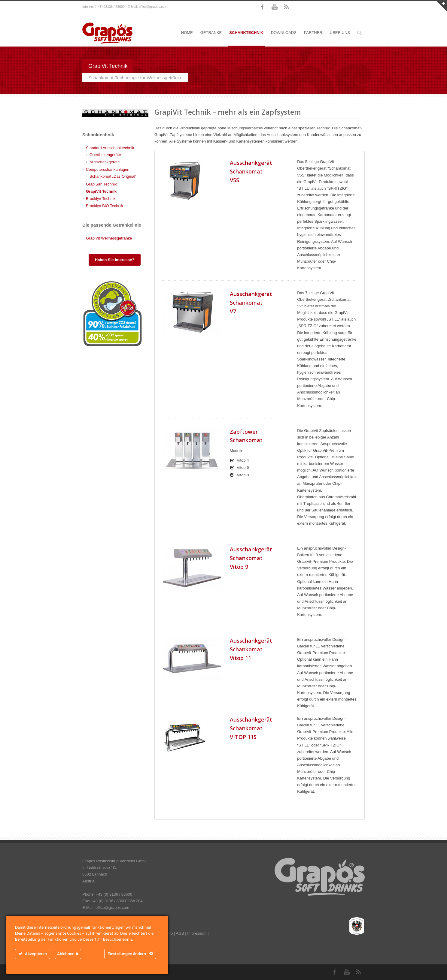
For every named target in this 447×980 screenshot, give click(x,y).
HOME (187, 33)
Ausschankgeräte (105, 162)
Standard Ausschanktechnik (110, 148)
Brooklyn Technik (101, 199)
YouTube (275, 7)
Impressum (197, 933)
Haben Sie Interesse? (115, 260)
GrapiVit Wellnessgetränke (109, 238)
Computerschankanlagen (108, 169)
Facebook (263, 7)
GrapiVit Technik (101, 191)
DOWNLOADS (284, 33)
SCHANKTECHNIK (246, 33)
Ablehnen (68, 954)
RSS (287, 7)
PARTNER (313, 33)
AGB (180, 933)
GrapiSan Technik (101, 184)
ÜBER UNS (340, 33)
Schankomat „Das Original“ (113, 176)
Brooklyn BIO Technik (105, 206)
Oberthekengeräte (105, 155)
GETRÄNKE (211, 33)
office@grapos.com (153, 7)
